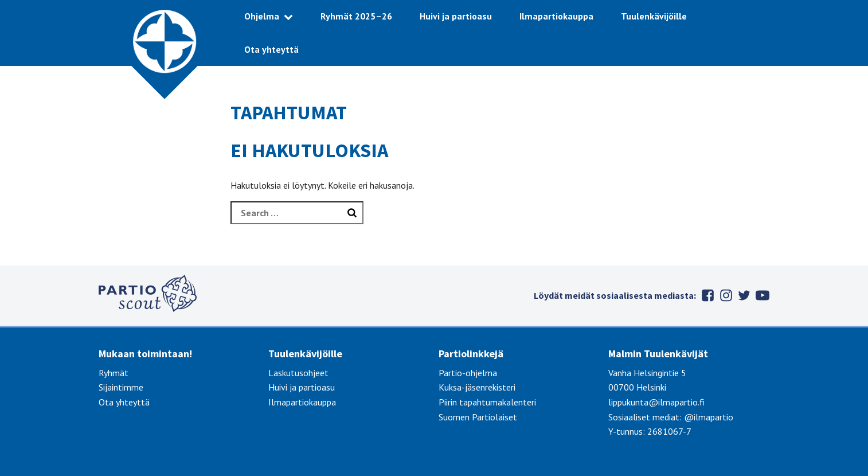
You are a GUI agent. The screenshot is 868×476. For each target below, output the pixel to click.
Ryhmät (114, 373)
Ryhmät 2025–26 (356, 16)
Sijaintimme (121, 387)
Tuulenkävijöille (654, 16)
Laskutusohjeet (298, 373)
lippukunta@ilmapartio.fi (656, 402)
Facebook (707, 295)
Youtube (763, 295)
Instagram (726, 295)
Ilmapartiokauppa (556, 16)
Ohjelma (262, 16)
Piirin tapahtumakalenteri (487, 402)
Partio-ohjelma (468, 373)
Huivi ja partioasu (456, 16)
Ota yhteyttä (271, 49)
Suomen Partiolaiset (478, 417)
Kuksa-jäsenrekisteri (477, 387)
